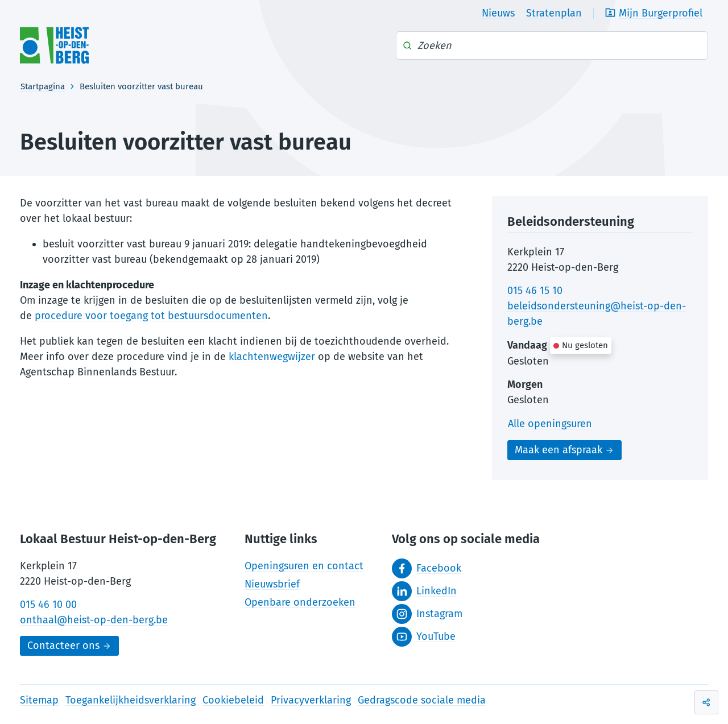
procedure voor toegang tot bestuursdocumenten (151, 316)
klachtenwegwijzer (272, 357)
